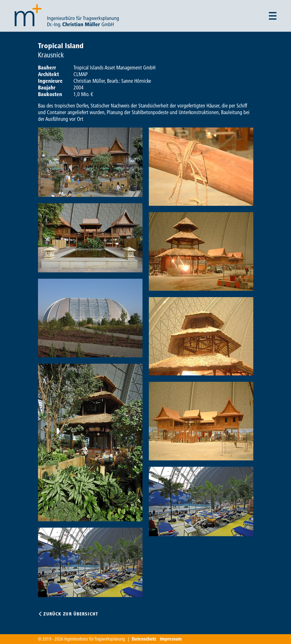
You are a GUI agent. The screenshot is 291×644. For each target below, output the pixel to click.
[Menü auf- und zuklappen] (273, 16)
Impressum (171, 639)
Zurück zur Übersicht (71, 614)
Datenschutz (144, 639)
